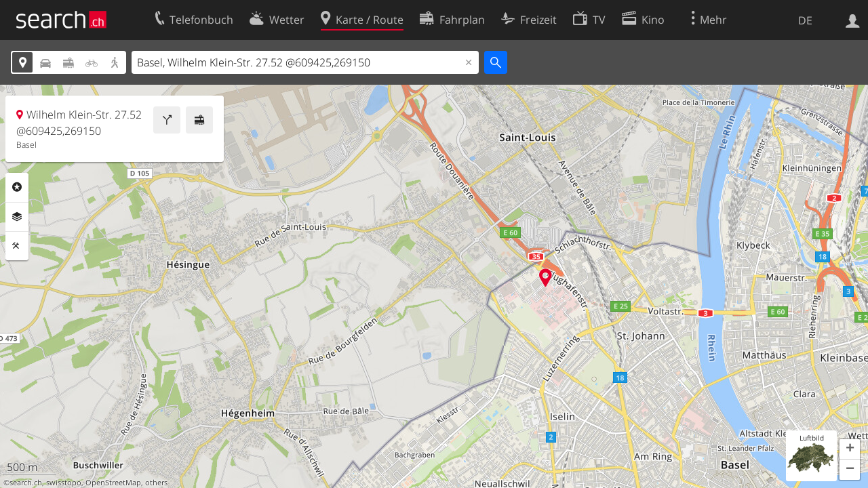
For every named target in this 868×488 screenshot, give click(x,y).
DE (805, 20)
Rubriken (17, 187)
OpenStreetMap (113, 483)
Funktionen (17, 246)
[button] (850, 449)
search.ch (26, 483)
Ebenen (17, 217)
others (156, 483)
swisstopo (64, 483)
